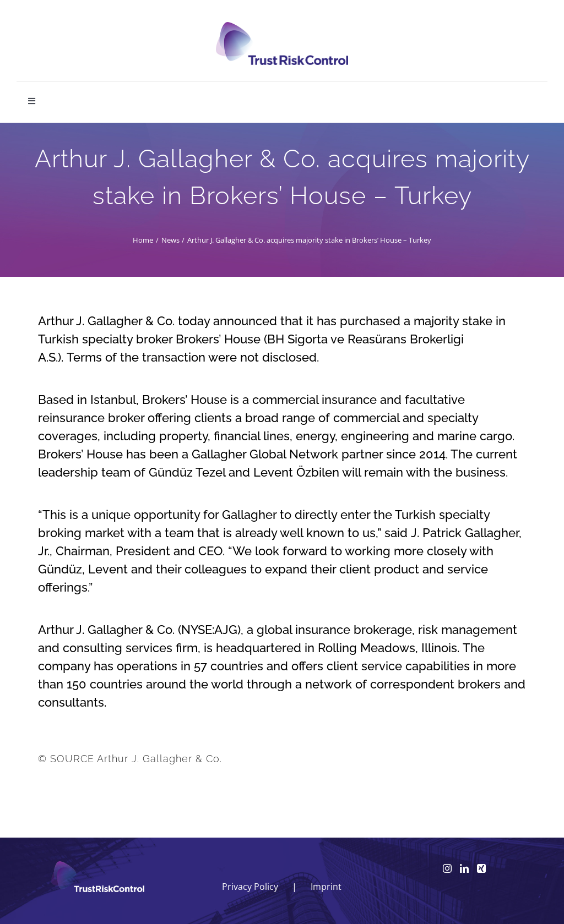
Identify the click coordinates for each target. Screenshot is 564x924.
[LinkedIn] (464, 868)
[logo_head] (282, 27)
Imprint (326, 887)
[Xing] (481, 868)
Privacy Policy (250, 887)
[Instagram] (447, 868)
